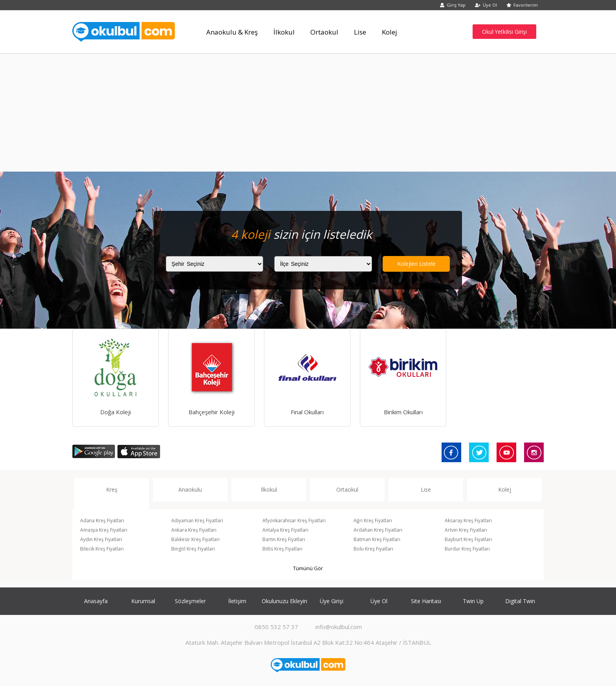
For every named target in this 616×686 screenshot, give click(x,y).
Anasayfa (96, 601)
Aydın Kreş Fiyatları (101, 539)
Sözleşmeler (190, 601)
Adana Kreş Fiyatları (102, 520)
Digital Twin (520, 601)
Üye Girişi (332, 601)
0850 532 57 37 (276, 627)
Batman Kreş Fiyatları (377, 539)
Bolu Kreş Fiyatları (373, 549)
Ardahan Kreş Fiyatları (378, 530)
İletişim (237, 601)
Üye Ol (486, 5)
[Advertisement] (308, 113)
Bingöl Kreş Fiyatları (193, 549)
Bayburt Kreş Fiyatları (468, 539)
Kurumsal (143, 601)
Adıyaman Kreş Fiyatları (197, 520)
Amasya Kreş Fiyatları (104, 530)
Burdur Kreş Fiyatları (467, 549)
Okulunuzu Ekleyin (284, 601)
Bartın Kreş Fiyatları (284, 539)
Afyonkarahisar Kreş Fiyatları (294, 520)
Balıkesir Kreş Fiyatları (195, 539)
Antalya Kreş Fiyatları (285, 530)
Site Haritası (426, 601)
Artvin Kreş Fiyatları (466, 530)
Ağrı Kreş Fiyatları (373, 520)
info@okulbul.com (339, 627)
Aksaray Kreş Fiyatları (468, 520)
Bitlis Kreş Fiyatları (282, 549)
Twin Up (473, 601)
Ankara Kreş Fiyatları (194, 530)
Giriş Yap (453, 5)
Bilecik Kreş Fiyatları (102, 549)
